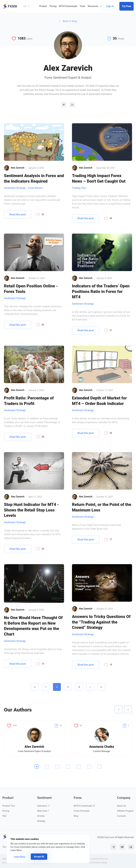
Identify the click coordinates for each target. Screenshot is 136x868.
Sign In (110, 6)
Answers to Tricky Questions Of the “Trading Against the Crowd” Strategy (101, 622)
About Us (121, 806)
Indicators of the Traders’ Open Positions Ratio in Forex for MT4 (101, 291)
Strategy (41, 821)
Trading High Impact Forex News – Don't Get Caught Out (99, 178)
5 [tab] (78, 767)
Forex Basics (35, 188)
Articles (41, 816)
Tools (82, 6)
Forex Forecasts (82, 811)
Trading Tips (79, 188)
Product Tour (9, 806)
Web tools (43, 811)
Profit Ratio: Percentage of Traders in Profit (29, 401)
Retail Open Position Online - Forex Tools (31, 289)
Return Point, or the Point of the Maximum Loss (102, 507)
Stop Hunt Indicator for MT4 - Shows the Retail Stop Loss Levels (31, 510)
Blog (76, 816)
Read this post (18, 215)
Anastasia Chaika (102, 747)
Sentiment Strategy (15, 188)
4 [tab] (68, 767)
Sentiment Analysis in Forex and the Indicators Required (34, 178)
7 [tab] (99, 767)
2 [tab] (47, 767)
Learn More (19, 857)
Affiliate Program (125, 811)
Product (43, 6)
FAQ (4, 816)
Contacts (121, 816)
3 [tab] (58, 767)
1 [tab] (37, 767)
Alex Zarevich (34, 747)
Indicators (44, 806)
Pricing (53, 6)
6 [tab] (89, 767)
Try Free (127, 6)
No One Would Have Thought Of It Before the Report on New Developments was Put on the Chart (33, 626)
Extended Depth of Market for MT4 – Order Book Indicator (99, 401)
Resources (93, 6)
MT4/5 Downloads (68, 6)
